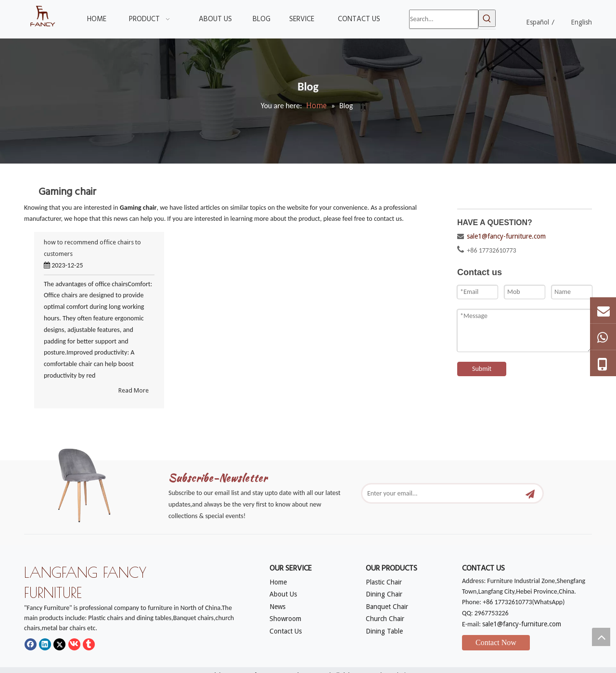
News (277, 607)
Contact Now (496, 642)
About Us (283, 594)
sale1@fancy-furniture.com (506, 236)
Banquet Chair (387, 607)
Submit (482, 369)
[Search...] (444, 19)
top (601, 637)
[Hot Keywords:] (487, 18)
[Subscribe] (530, 493)
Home (278, 582)
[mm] (91, 483)
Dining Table (384, 631)
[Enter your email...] (442, 493)
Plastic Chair (384, 582)
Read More (134, 390)
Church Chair (385, 619)
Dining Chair (384, 594)
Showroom (285, 619)
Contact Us (286, 631)
